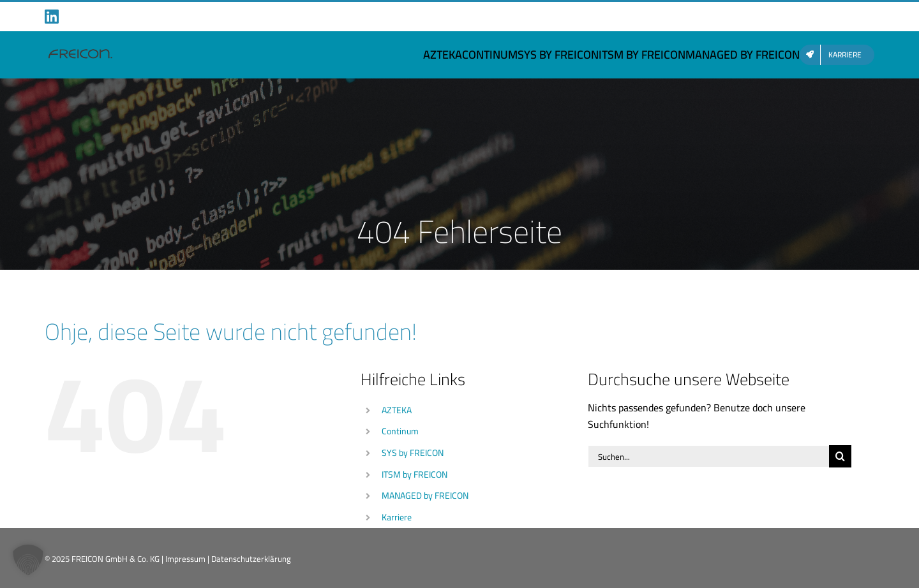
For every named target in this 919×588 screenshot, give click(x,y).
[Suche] (840, 456)
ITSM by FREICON (415, 474)
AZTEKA (397, 410)
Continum (400, 431)
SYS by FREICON (413, 453)
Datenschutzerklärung (251, 559)
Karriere (397, 517)
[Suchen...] (708, 456)
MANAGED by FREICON (425, 496)
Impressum (185, 559)
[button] (28, 560)
